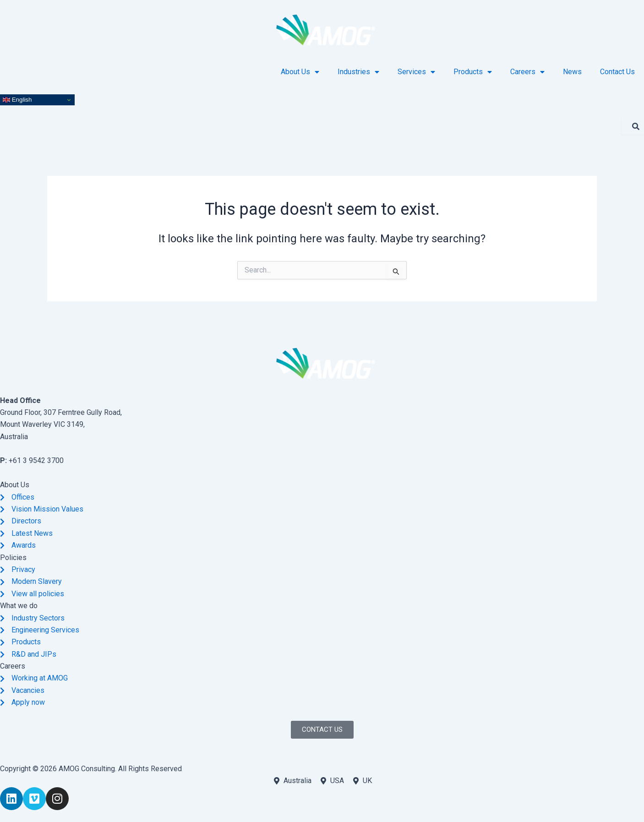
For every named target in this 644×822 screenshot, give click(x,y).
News (572, 72)
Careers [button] (527, 72)
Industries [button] (358, 72)
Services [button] (416, 72)
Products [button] (473, 72)
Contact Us (617, 72)
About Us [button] (300, 72)
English (17, 100)
